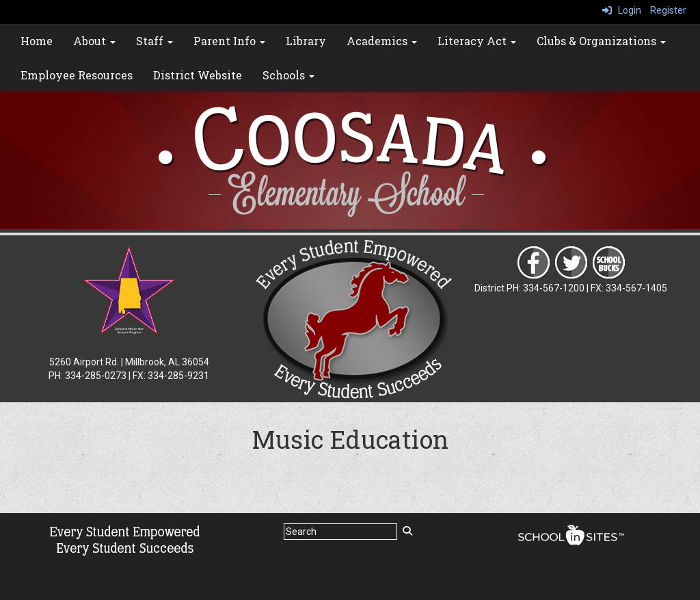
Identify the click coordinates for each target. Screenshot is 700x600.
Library (306, 41)
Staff (154, 41)
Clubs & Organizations (601, 41)
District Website (198, 75)
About (94, 41)
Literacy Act (477, 41)
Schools (288, 75)
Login (622, 10)
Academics (382, 41)
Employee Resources (77, 75)
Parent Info (229, 41)
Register (668, 10)
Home (37, 41)
